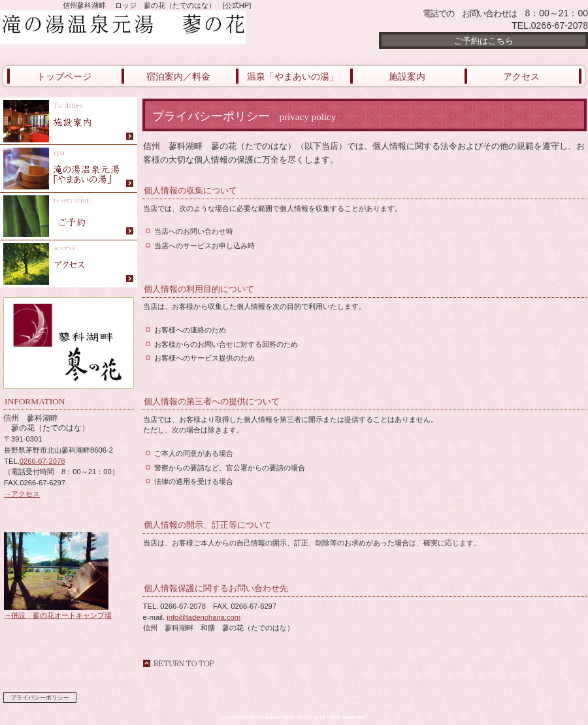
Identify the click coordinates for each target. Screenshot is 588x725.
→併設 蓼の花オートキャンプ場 (58, 611)
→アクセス (22, 494)
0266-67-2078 (42, 461)
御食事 (69, 121)
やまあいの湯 (69, 169)
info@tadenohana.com (204, 617)
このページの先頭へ (178, 663)
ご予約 (69, 217)
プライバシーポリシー (40, 698)
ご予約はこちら (484, 41)
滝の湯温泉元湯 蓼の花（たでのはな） (157, 27)
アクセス (69, 264)
